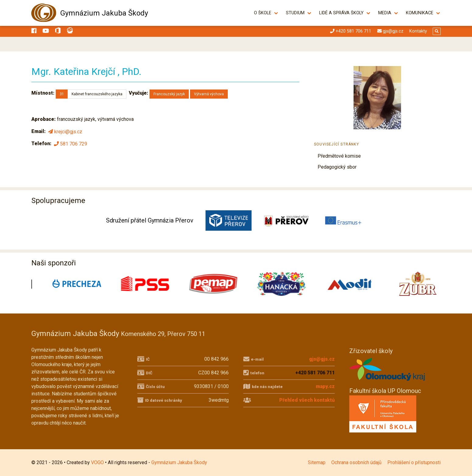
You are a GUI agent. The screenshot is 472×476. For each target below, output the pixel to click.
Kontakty (418, 31)
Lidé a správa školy (341, 13)
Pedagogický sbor (337, 167)
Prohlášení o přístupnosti (414, 462)
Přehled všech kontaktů (307, 400)
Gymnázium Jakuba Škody (104, 13)
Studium (295, 13)
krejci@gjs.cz (65, 132)
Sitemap (317, 462)
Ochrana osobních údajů (356, 462)
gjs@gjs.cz (322, 359)
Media (385, 13)
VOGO (97, 462)
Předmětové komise (339, 156)
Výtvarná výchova (209, 94)
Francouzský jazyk (169, 94)
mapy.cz (325, 386)
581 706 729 (70, 144)
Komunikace (420, 13)
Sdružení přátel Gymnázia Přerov (150, 220)
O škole (263, 13)
